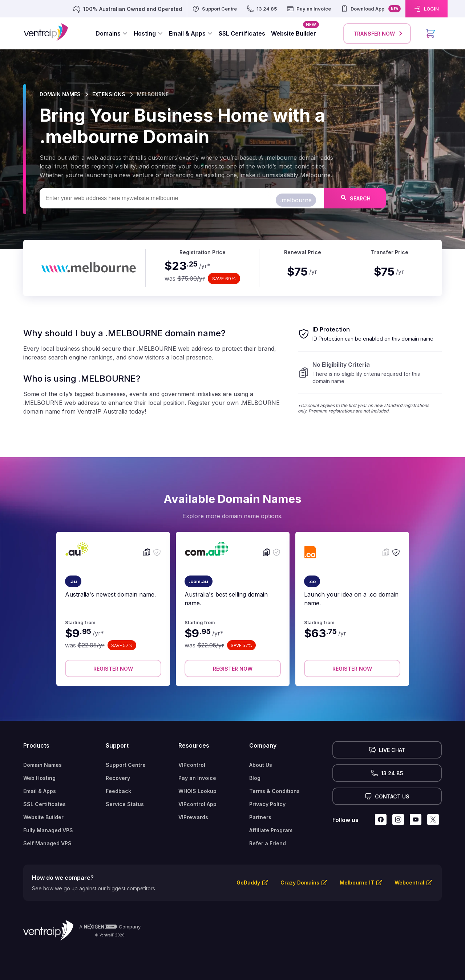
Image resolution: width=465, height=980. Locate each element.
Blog (255, 778)
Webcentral (409, 883)
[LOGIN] (426, 9)
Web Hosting (39, 778)
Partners (260, 817)
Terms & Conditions (274, 791)
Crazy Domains (300, 883)
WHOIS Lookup (197, 791)
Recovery (118, 778)
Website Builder (43, 817)
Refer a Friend (268, 843)
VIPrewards (193, 817)
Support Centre (126, 765)
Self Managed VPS (47, 843)
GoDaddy (248, 883)
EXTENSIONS (109, 94)
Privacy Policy (267, 804)
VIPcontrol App (197, 804)
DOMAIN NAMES (60, 94)
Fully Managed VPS (48, 830)
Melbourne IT (357, 883)
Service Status (125, 804)
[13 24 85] (262, 9)
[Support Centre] (214, 9)
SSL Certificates (45, 804)
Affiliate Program (271, 830)
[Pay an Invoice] (309, 9)
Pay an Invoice (197, 778)
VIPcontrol (192, 765)
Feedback (118, 791)
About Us (261, 765)
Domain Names (43, 765)
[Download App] (371, 9)
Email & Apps (40, 791)
